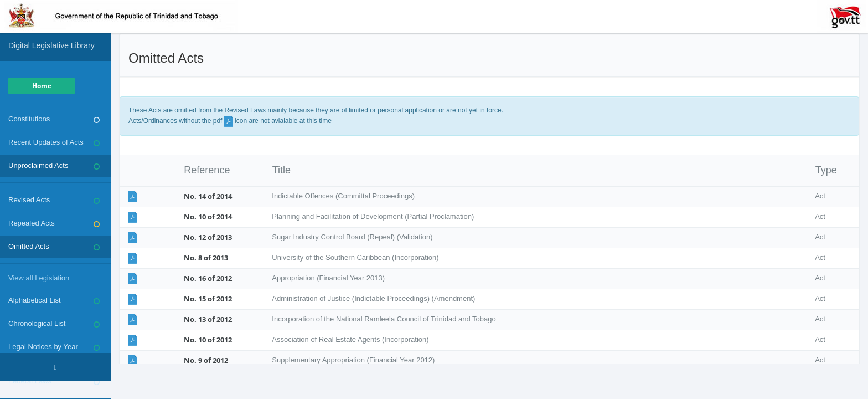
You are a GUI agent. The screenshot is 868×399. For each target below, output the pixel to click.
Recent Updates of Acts (54, 142)
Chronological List (54, 324)
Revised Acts (54, 200)
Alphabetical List (54, 300)
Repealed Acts (54, 223)
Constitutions (54, 119)
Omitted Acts (54, 247)
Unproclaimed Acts (54, 166)
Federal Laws (54, 381)
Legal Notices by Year (54, 347)
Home (42, 86)
